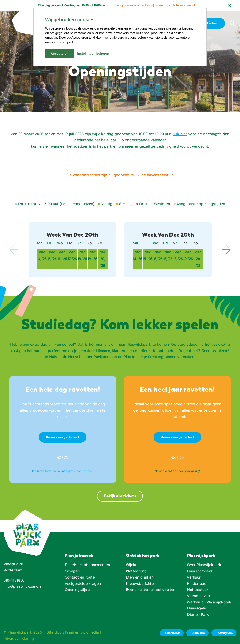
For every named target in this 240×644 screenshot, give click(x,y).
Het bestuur (198, 590)
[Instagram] (224, 633)
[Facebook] (172, 633)
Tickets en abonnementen (87, 565)
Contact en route (80, 577)
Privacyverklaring (19, 639)
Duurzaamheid (200, 571)
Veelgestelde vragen (83, 584)
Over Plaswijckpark (204, 565)
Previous (14, 250)
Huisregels (197, 608)
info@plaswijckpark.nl (23, 586)
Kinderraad (197, 584)
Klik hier (180, 134)
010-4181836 (14, 580)
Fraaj (69, 632)
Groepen (72, 571)
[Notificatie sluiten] (230, 6)
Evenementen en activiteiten (151, 590)
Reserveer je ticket (63, 437)
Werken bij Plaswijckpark (209, 602)
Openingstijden (78, 590)
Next (226, 250)
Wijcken (133, 565)
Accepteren (60, 54)
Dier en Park (198, 615)
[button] (232, 23)
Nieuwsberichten (141, 584)
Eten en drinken (140, 577)
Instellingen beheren (93, 54)
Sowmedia (90, 632)
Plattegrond (136, 571)
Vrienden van (198, 596)
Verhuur (194, 577)
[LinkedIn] (197, 633)
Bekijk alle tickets (120, 496)
